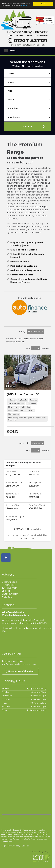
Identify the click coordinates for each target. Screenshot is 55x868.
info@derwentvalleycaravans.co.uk (28, 45)
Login (4, 846)
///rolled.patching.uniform (16, 615)
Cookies (25, 846)
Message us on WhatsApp (21, 671)
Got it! (43, 4)
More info (24, 5)
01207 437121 (28, 40)
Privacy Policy (14, 846)
